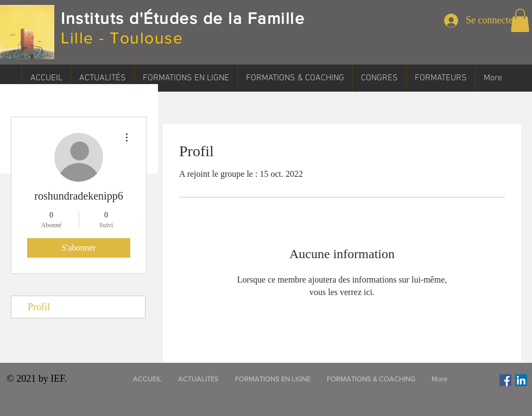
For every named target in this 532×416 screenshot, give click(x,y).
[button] (520, 20)
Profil (39, 307)
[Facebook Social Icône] (505, 380)
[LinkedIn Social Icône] (521, 380)
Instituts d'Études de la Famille (183, 18)
